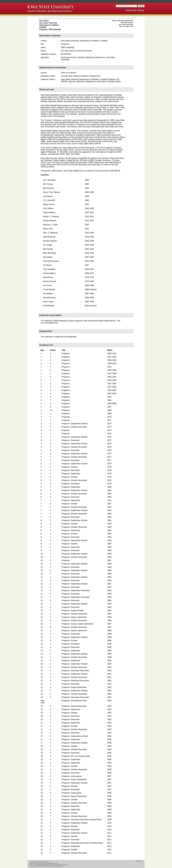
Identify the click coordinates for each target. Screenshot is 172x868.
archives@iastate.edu (51, 863)
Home (141, 861)
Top (137, 861)
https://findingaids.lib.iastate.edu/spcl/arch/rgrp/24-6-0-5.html (50, 865)
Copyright (32, 866)
